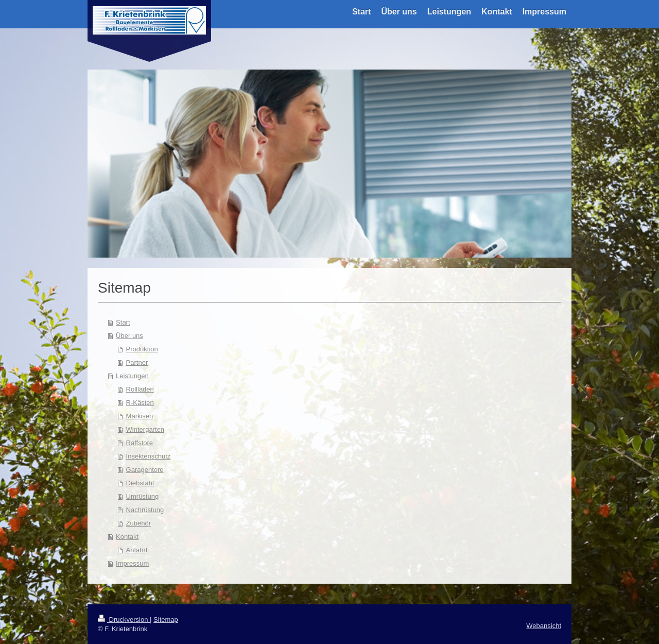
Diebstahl (140, 483)
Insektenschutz (149, 456)
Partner (137, 362)
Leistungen (132, 376)
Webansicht (544, 626)
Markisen (140, 416)
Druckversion (124, 620)
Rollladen (140, 389)
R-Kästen (140, 403)
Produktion (142, 349)
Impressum (132, 563)
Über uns (129, 336)
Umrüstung (143, 496)
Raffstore (140, 443)
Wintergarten (145, 429)
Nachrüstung (145, 510)
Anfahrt (137, 550)
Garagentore (145, 470)
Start (123, 322)
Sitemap (166, 620)
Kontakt (127, 537)
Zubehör (138, 523)
